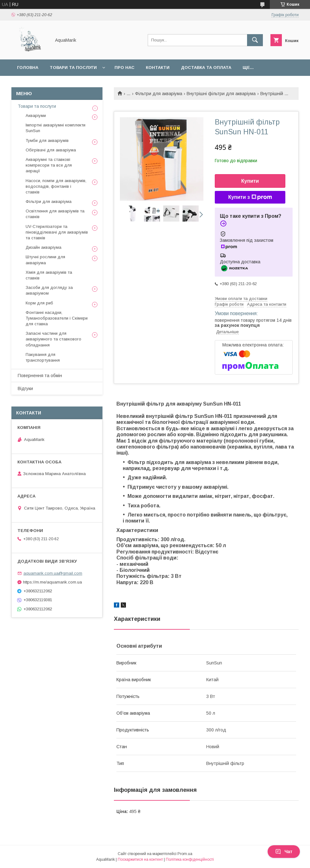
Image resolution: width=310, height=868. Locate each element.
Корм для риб (39, 303)
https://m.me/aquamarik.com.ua (53, 582)
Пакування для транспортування (43, 357)
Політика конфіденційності (190, 859)
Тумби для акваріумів (47, 141)
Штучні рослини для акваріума (45, 260)
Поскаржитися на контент (140, 859)
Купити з (250, 197)
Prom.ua (185, 854)
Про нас (124, 67)
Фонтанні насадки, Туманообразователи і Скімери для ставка (57, 318)
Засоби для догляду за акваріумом (49, 290)
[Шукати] (255, 40)
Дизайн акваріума (43, 247)
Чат (284, 852)
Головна (28, 67)
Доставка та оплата (206, 67)
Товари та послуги (73, 67)
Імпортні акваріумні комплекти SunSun (56, 128)
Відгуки (25, 388)
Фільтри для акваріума (159, 94)
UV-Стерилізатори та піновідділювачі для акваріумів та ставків (57, 232)
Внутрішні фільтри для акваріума (221, 94)
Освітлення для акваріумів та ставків (55, 214)
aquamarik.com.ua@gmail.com (53, 573)
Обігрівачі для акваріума (51, 150)
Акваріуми (36, 116)
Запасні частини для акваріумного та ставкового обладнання (53, 339)
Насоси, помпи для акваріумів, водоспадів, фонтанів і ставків (56, 186)
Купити (250, 181)
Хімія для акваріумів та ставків (49, 275)
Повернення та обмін (40, 376)
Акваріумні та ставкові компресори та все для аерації (49, 165)
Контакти (158, 67)
